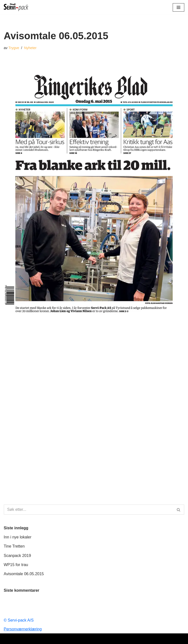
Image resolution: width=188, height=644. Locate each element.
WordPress (109, 639)
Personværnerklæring (23, 629)
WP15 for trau (16, 565)
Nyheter (30, 48)
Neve (73, 639)
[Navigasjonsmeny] (178, 7)
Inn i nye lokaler (18, 537)
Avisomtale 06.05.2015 (24, 574)
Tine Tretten (14, 546)
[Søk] (88, 510)
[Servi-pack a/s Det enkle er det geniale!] (16, 7)
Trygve (14, 48)
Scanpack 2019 (17, 556)
